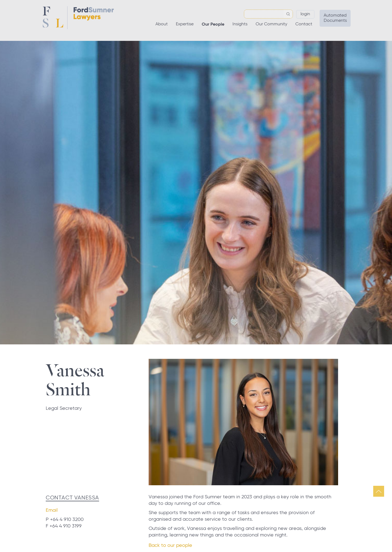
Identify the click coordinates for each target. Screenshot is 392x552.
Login (305, 14)
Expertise (185, 24)
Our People (213, 25)
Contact (304, 24)
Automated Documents (335, 18)
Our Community (271, 24)
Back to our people (170, 545)
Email (52, 510)
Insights (240, 24)
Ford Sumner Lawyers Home (78, 18)
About (162, 24)
